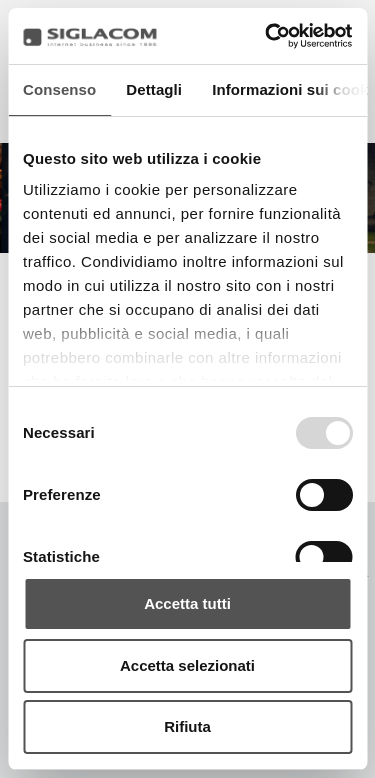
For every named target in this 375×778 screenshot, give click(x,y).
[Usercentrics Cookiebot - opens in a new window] (267, 36)
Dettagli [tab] (154, 89)
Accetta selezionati (187, 665)
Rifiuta (187, 726)
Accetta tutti (187, 603)
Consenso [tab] (59, 89)
